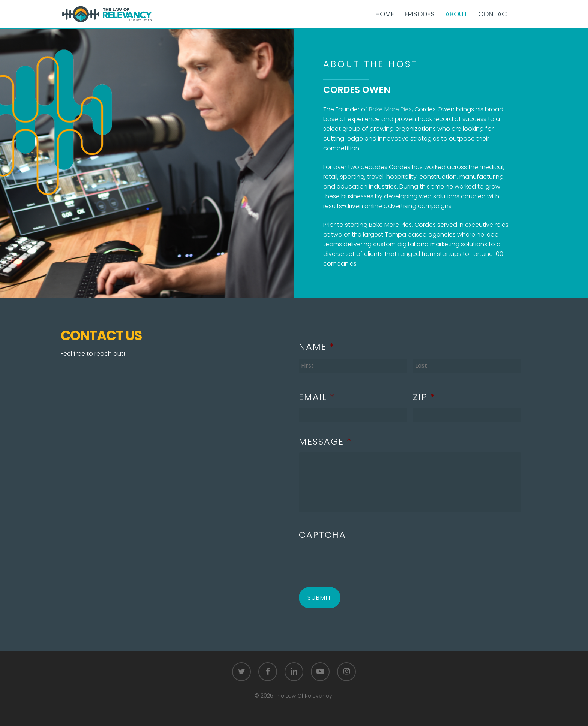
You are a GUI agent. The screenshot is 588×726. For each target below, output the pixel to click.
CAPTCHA (322, 535)
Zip (424, 397)
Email (317, 397)
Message (325, 441)
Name (317, 347)
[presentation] (356, 560)
